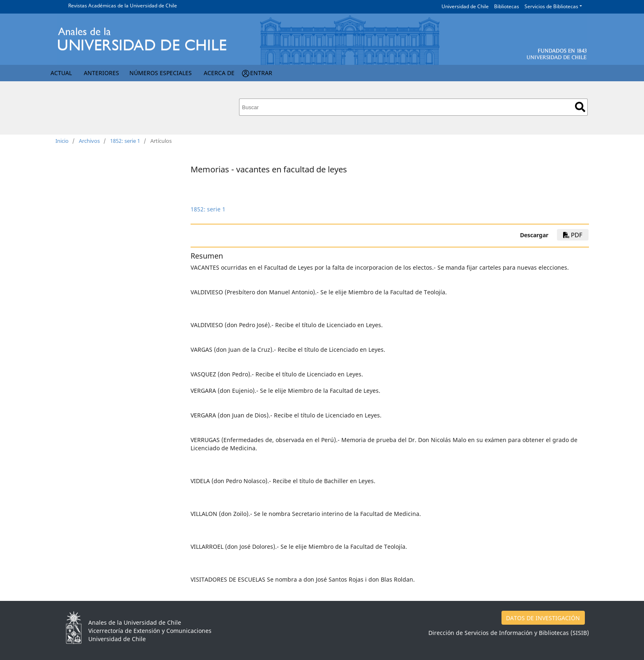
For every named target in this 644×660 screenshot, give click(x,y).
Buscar (580, 107)
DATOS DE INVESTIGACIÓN (543, 618)
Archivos (89, 141)
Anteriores (101, 73)
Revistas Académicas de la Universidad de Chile (123, 6)
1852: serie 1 (125, 141)
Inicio (62, 141)
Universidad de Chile (465, 6)
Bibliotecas (507, 6)
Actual (61, 73)
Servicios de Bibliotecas (551, 6)
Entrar (261, 73)
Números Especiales (161, 73)
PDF (573, 235)
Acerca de (219, 73)
